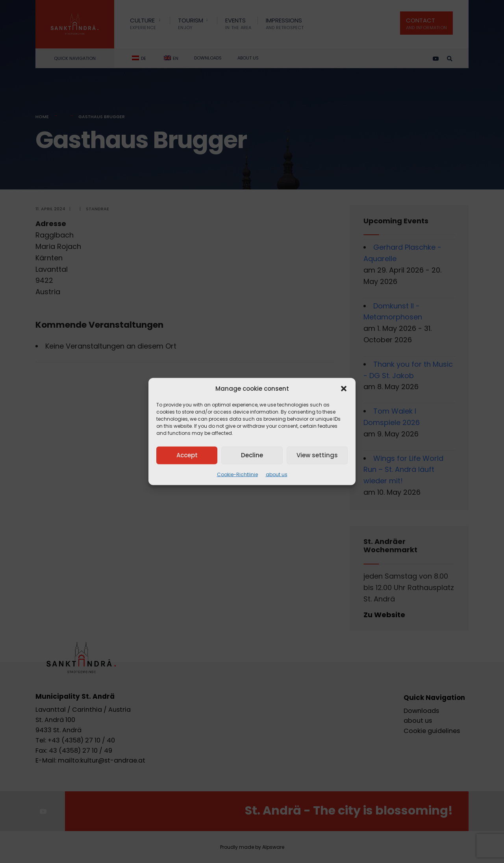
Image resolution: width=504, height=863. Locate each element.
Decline (252, 455)
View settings (317, 455)
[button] (344, 388)
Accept (187, 455)
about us (277, 474)
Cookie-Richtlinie (237, 474)
